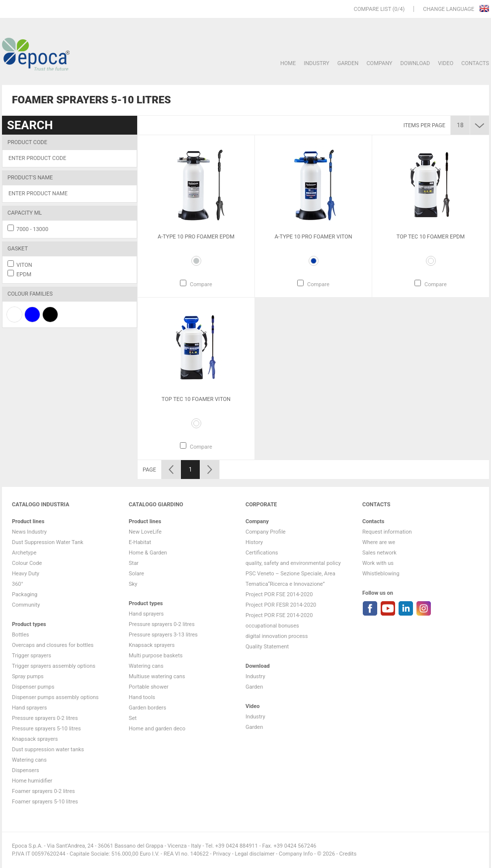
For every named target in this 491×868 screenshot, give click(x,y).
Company (379, 63)
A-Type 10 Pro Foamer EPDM (196, 237)
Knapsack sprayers (35, 739)
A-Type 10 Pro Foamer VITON (313, 237)
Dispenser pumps (33, 687)
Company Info (296, 854)
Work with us (378, 563)
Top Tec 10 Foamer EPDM (431, 237)
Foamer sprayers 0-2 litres (43, 791)
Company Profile (266, 532)
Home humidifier (32, 781)
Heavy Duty (26, 574)
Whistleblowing (381, 574)
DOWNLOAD (415, 63)
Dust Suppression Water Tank (48, 542)
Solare (136, 574)
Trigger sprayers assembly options (54, 666)
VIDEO (446, 63)
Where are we (379, 542)
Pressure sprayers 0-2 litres (45, 718)
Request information (387, 532)
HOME (288, 63)
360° (18, 584)
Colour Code (27, 563)
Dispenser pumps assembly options (55, 697)
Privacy (222, 854)
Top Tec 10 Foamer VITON (196, 399)
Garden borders (147, 708)
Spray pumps (28, 676)
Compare (201, 284)
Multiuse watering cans (157, 676)
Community (26, 605)
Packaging (25, 594)
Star (134, 563)
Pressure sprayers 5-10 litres (46, 729)
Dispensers (26, 770)
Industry (316, 63)
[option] (196, 216)
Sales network (379, 553)
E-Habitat (140, 542)
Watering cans (29, 760)
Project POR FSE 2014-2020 (279, 594)
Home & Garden (148, 553)
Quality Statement (267, 647)
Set (133, 718)
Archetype (24, 553)
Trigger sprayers (32, 656)
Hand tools (142, 697)
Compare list (372, 9)
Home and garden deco (157, 729)
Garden (348, 63)
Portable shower (149, 687)
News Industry (29, 532)
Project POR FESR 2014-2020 (281, 605)
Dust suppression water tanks (48, 750)
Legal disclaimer (254, 854)
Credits (348, 854)
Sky (133, 584)
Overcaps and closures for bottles (53, 645)
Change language (449, 9)
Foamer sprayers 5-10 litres (45, 802)
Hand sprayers (29, 708)
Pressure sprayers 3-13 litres (163, 635)
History (254, 542)
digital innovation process (277, 636)
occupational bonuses (272, 626)
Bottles (21, 635)
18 (460, 125)
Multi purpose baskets (156, 656)
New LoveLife (145, 532)
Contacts (475, 63)
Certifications (262, 553)
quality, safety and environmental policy (293, 563)
